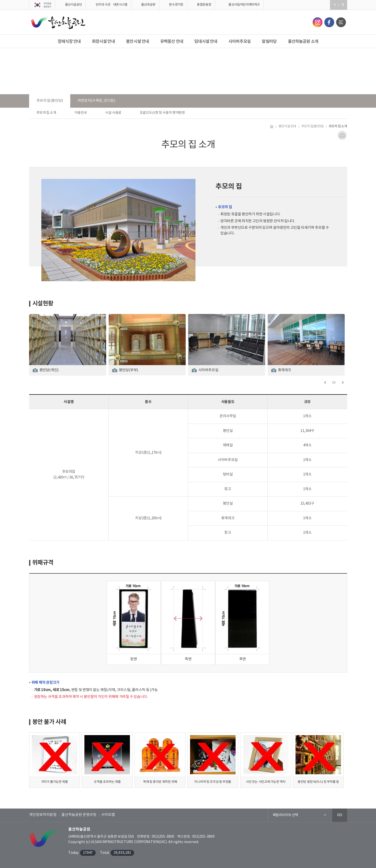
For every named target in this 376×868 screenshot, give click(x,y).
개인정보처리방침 (43, 815)
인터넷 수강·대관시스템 (112, 5)
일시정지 (334, 382)
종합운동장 (204, 5)
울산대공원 (148, 5)
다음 (343, 382)
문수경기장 (176, 5)
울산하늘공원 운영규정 (79, 815)
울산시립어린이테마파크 (244, 5)
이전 (325, 382)
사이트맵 (108, 815)
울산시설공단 (74, 5)
